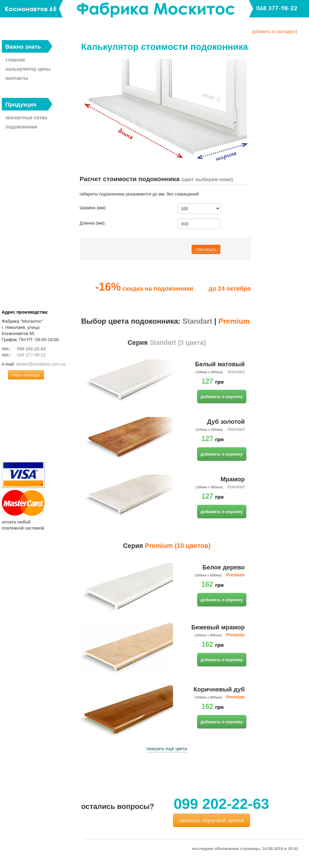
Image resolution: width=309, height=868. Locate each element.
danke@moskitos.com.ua (41, 364)
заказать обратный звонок (212, 820)
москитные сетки (27, 118)
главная (15, 60)
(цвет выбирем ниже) (207, 179)
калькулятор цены (28, 69)
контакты (17, 78)
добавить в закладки (273, 32)
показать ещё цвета (167, 749)
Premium (234, 321)
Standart (197, 321)
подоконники (22, 127)
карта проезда (26, 375)
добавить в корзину (222, 397)
